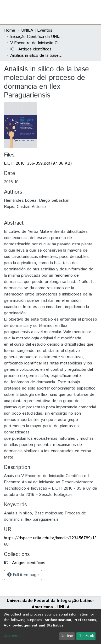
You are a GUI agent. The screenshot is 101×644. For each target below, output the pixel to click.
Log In (77, 12)
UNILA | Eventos (37, 30)
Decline (67, 636)
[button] (66, 12)
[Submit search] (59, 12)
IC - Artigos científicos (31, 49)
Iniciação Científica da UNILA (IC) (36, 37)
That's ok (86, 636)
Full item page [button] (23, 575)
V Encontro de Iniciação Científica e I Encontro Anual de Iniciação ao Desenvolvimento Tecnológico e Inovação (36, 43)
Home (10, 30)
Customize (13, 636)
